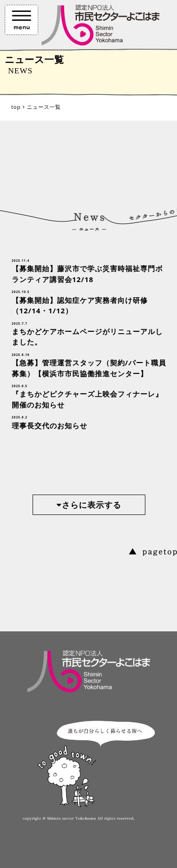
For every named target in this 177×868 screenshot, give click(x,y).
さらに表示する (89, 505)
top (16, 107)
